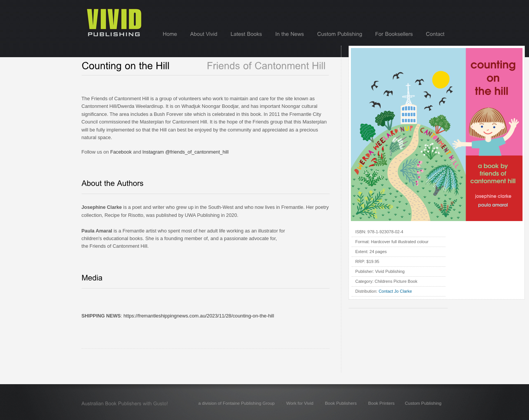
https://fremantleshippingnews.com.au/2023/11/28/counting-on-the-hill (199, 316)
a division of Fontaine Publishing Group (236, 403)
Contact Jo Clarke (395, 291)
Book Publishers (341, 403)
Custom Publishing (423, 403)
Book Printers (381, 403)
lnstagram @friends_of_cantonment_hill (186, 152)
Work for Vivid (300, 403)
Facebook (121, 152)
